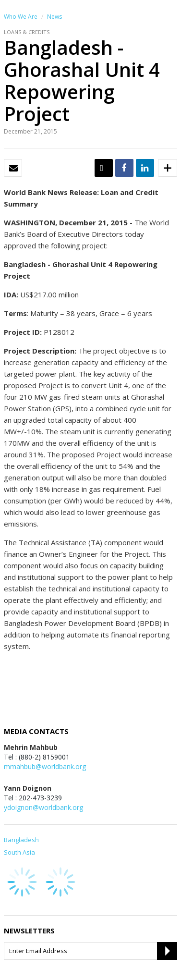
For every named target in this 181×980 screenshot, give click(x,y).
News (54, 17)
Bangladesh (21, 840)
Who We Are (21, 17)
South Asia (19, 852)
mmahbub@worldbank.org (45, 766)
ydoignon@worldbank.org (43, 807)
